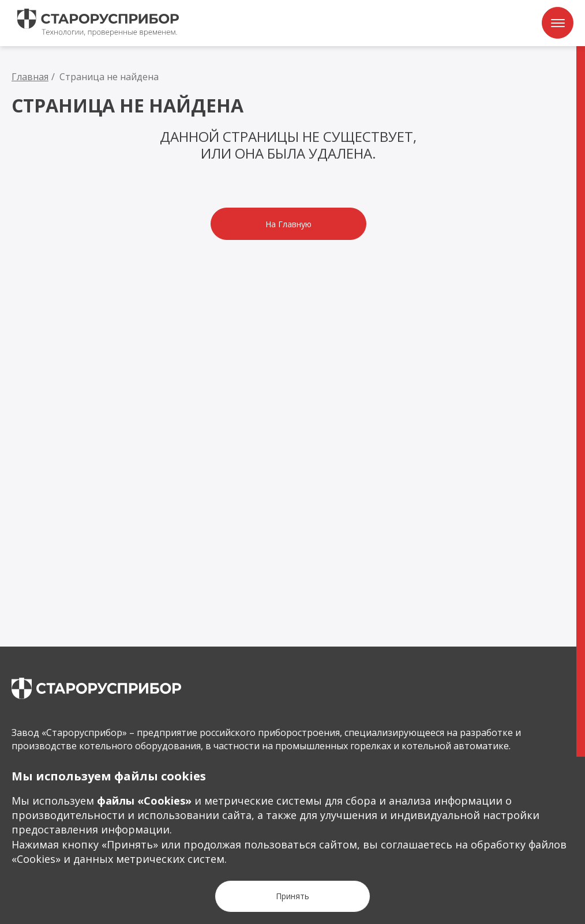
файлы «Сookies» (144, 801)
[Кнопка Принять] (292, 896)
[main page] (96, 688)
